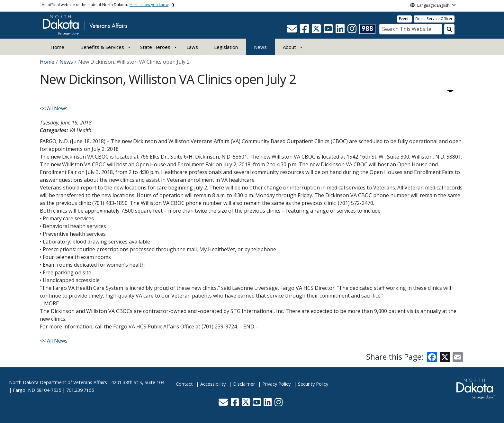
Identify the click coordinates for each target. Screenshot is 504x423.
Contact (184, 384)
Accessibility (213, 384)
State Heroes (155, 47)
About (289, 47)
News (260, 47)
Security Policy (313, 384)
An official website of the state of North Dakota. (105, 5)
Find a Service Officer (434, 18)
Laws (192, 47)
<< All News (54, 108)
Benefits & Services (102, 47)
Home (57, 47)
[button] (292, 31)
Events (405, 18)
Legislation (226, 47)
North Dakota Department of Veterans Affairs (58, 382)
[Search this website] (449, 29)
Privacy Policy (276, 384)
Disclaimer (244, 384)
